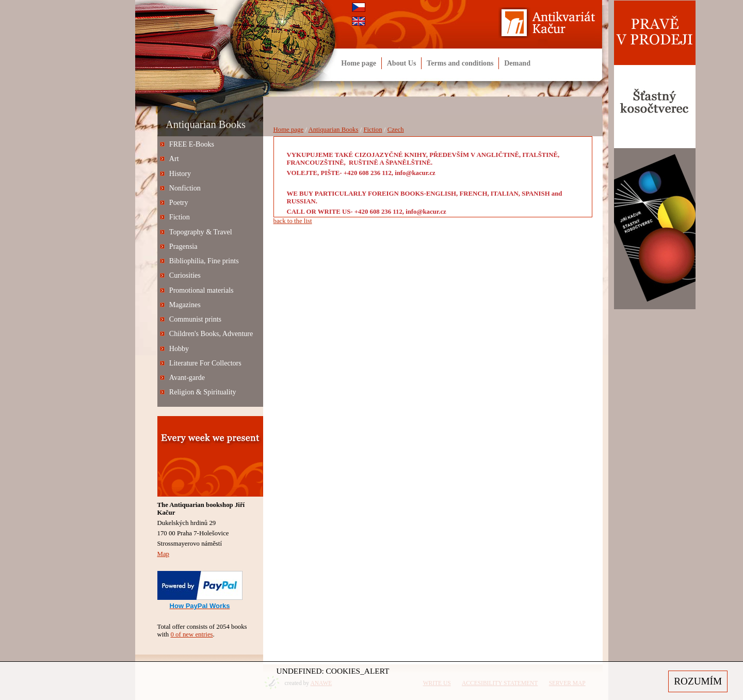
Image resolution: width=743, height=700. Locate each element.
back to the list (293, 221)
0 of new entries (191, 634)
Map (163, 554)
